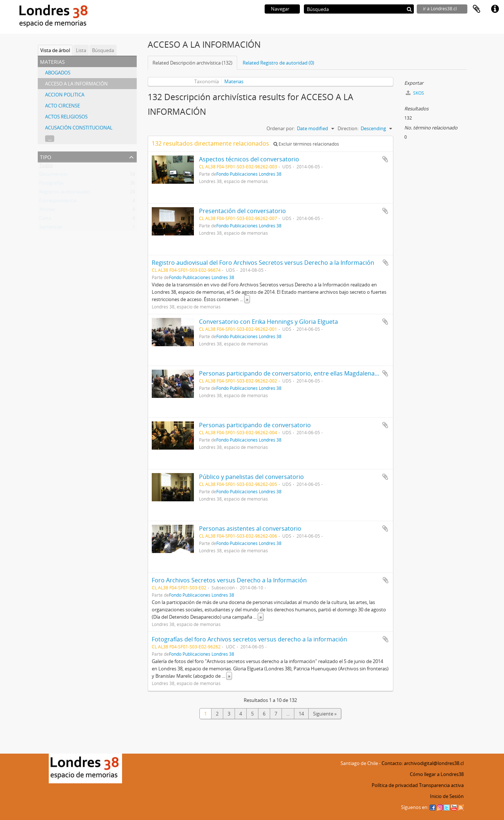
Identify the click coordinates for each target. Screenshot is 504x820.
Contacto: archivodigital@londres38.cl (423, 763)
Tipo (46, 156)
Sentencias (51, 228)
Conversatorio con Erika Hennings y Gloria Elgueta (268, 322)
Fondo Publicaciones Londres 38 (249, 174)
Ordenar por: (281, 128)
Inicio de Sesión (447, 796)
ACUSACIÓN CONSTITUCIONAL (79, 128)
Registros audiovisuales (65, 193)
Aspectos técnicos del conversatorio (249, 159)
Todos (46, 167)
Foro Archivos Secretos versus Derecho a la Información (229, 580)
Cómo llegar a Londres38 (437, 774)
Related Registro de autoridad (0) (278, 63)
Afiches (47, 211)
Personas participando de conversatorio (255, 425)
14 (301, 714)
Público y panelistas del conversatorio (251, 477)
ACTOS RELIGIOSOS (66, 117)
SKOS (415, 93)
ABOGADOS (58, 73)
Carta (45, 220)
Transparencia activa (441, 785)
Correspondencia (58, 202)
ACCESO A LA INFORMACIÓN (76, 84)
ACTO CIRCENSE (62, 106)
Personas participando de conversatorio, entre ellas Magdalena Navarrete (301, 373)
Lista (81, 50)
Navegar (280, 9)
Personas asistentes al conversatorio (250, 528)
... (50, 139)
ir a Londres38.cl (440, 9)
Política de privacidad (395, 785)
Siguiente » (325, 714)
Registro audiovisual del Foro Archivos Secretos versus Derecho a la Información (263, 263)
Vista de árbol (55, 50)
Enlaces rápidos (495, 9)
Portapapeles (477, 9)
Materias (234, 81)
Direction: (348, 128)
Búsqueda (103, 50)
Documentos (53, 176)
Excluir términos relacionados (306, 144)
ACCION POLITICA (65, 95)
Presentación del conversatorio (242, 211)
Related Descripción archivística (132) (192, 63)
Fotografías (51, 184)
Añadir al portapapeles (385, 159)
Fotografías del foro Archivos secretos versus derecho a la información (249, 639)
